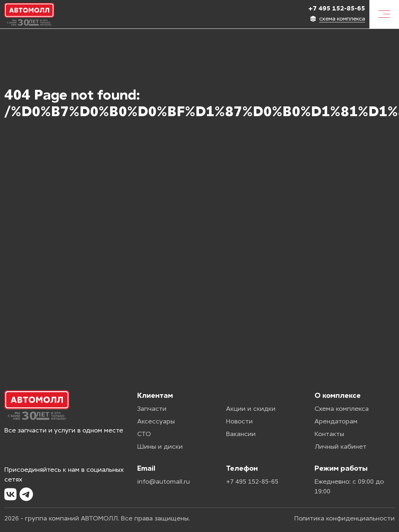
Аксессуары (156, 421)
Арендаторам (336, 421)
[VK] (10, 494)
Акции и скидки (251, 409)
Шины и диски (160, 447)
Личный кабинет (341, 447)
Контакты (329, 434)
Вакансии (241, 434)
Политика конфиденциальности (344, 518)
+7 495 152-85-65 (337, 8)
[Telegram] (26, 494)
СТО (144, 434)
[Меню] (384, 14)
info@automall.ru (164, 482)
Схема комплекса (342, 409)
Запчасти (152, 409)
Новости (239, 421)
